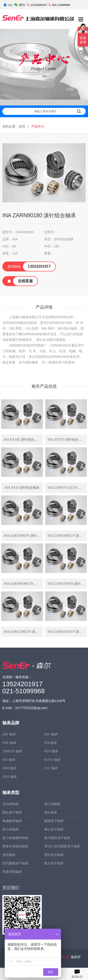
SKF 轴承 (9, 734)
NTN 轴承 (51, 751)
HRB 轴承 (9, 768)
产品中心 (38, 127)
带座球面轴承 (12, 872)
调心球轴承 (52, 804)
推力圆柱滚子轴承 (57, 838)
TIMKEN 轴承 (12, 751)
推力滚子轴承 (54, 863)
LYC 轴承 (51, 768)
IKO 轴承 (9, 760)
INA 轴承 (51, 743)
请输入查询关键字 (58, 111)
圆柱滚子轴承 (12, 813)
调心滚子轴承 (54, 829)
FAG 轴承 (51, 734)
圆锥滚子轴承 (54, 821)
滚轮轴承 (9, 855)
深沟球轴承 (11, 804)
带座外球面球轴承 (15, 846)
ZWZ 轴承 (10, 777)
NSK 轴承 (9, 743)
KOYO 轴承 (53, 760)
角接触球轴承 (12, 821)
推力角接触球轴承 (15, 838)
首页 (22, 127)
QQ (8, 5)
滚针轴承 (51, 813)
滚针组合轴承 (54, 855)
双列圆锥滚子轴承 (15, 863)
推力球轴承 (11, 829)
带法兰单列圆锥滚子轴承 (62, 846)
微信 (20, 5)
